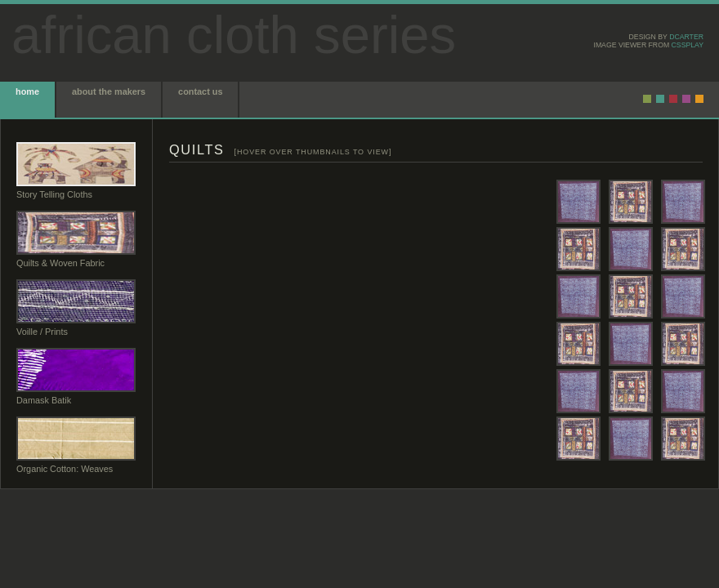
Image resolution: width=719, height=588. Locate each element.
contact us (200, 91)
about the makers (109, 91)
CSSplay (688, 45)
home (27, 91)
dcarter (686, 37)
